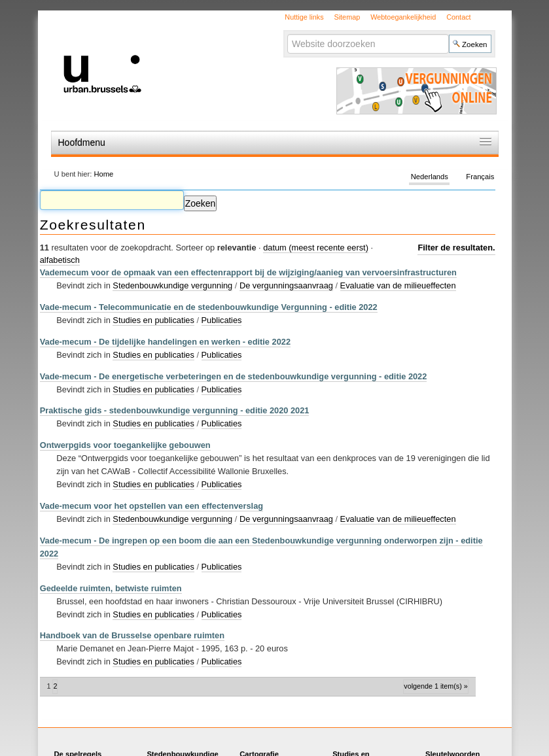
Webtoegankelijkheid (403, 17)
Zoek (287, 34)
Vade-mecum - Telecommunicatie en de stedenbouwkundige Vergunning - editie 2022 (209, 307)
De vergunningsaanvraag (286, 285)
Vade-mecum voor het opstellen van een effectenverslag (151, 506)
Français (480, 177)
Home (103, 174)
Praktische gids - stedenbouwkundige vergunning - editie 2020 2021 (175, 410)
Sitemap (347, 17)
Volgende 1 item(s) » (435, 686)
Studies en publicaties (153, 320)
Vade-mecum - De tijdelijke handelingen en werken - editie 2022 (165, 342)
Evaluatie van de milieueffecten (398, 285)
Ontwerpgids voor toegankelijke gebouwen (125, 445)
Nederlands (430, 177)
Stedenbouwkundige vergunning (172, 285)
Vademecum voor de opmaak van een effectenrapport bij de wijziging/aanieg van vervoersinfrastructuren (248, 272)
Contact (458, 17)
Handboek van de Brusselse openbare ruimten (132, 635)
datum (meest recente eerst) (316, 248)
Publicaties (222, 320)
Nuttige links (304, 17)
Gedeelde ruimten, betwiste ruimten (111, 588)
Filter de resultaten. (456, 248)
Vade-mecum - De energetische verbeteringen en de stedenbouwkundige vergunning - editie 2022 (234, 376)
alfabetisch (60, 260)
